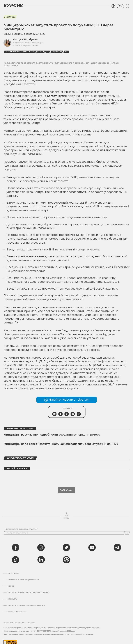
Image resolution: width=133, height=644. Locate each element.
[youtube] (92, 545)
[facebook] (16, 545)
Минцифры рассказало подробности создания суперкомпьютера (52, 435)
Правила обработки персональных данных (29, 590)
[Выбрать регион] (113, 6)
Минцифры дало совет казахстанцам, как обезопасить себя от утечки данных (61, 444)
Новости (10, 17)
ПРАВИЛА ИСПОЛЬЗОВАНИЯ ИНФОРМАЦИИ (26, 603)
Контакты (13, 597)
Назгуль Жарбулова (25, 39)
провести (116, 346)
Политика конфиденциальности (24, 577)
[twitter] (66, 545)
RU (120, 6)
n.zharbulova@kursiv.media (25, 46)
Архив (11, 584)
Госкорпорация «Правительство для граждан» (27, 52)
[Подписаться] (127, 531)
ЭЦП (66, 52)
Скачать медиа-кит (17, 609)
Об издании (14, 571)
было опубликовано (67, 104)
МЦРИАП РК (57, 52)
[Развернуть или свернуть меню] (128, 6)
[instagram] (41, 545)
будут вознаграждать (77, 330)
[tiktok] (16, 557)
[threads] (66, 557)
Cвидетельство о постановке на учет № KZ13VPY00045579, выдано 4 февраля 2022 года (39, 629)
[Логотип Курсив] (13, 5)
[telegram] (117, 545)
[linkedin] (41, 557)
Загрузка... (66, 488)
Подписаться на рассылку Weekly (22, 527)
